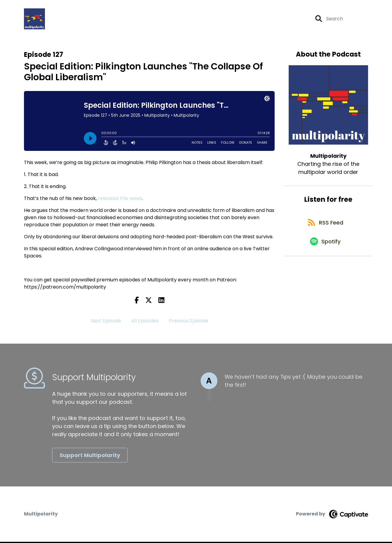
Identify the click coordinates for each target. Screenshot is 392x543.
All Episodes (145, 322)
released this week (120, 200)
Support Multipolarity (90, 456)
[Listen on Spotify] (325, 247)
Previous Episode (189, 322)
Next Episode (106, 322)
